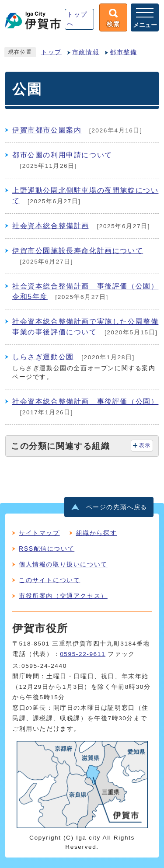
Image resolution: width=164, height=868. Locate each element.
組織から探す (97, 533)
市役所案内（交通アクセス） (63, 596)
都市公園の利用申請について (62, 155)
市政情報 (86, 52)
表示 (145, 445)
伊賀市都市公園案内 (47, 130)
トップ (51, 52)
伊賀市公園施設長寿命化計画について (78, 251)
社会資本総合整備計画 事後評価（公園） (85, 401)
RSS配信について (47, 549)
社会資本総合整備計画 (51, 226)
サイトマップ (39, 533)
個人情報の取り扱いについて (63, 564)
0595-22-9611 (83, 654)
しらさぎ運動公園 (43, 357)
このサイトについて (49, 580)
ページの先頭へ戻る (117, 507)
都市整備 (123, 52)
